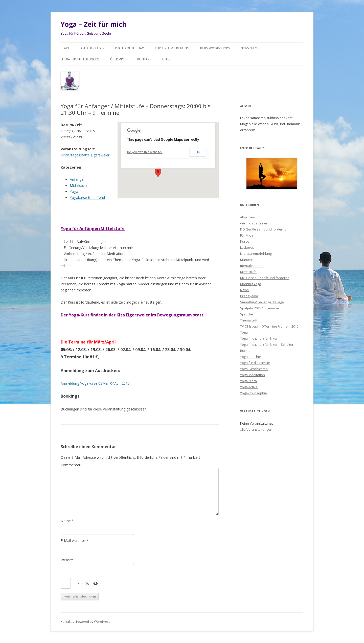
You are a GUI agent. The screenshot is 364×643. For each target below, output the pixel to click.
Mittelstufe (79, 185)
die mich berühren (254, 223)
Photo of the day (129, 48)
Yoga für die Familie (255, 363)
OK (198, 152)
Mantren (247, 260)
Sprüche (247, 314)
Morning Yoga (251, 284)
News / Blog (250, 48)
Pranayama (249, 296)
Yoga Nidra (248, 381)
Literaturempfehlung (256, 254)
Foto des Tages (92, 48)
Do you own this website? (145, 152)
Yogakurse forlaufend (87, 198)
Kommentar (71, 465)
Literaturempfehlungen (80, 59)
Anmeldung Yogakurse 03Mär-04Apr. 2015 (95, 383)
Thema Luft (249, 320)
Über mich (118, 59)
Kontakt (144, 59)
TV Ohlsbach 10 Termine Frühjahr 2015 (269, 326)
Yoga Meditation (253, 375)
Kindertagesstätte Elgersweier (85, 155)
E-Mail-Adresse (74, 541)
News (244, 290)
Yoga (74, 191)
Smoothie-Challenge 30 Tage (262, 302)
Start (65, 48)
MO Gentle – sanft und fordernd (265, 278)
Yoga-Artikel (249, 387)
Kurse (245, 241)
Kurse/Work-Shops (215, 48)
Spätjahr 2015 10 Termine (259, 308)
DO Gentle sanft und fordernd (263, 229)
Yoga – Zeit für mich (94, 24)
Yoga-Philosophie (254, 393)
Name (67, 521)
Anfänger (77, 179)
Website (67, 560)
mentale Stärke (252, 266)
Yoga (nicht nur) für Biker (259, 338)
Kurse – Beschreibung (172, 48)
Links (166, 59)
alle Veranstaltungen (256, 429)
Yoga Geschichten (254, 369)
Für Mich (246, 235)
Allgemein (248, 217)
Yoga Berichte (251, 357)
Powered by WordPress (93, 622)
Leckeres (247, 247)
